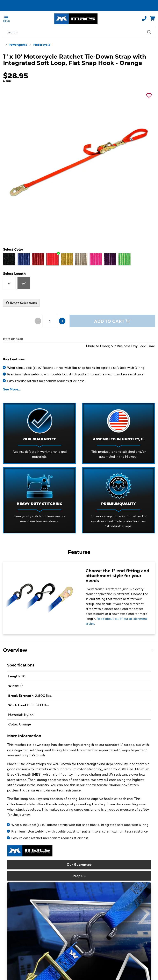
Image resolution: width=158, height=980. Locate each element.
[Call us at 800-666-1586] (144, 19)
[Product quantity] (50, 321)
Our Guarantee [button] (79, 864)
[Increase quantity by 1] (62, 321)
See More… (12, 389)
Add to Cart (112, 321)
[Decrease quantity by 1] (38, 321)
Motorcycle (42, 44)
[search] (149, 32)
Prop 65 (79, 876)
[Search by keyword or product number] (74, 32)
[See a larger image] (79, 162)
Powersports (18, 44)
